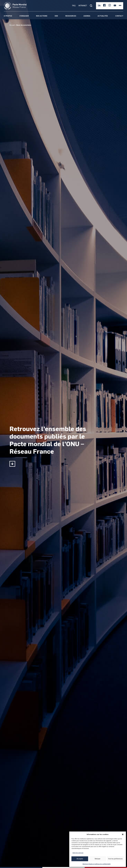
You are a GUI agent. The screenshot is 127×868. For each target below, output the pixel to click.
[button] (123, 834)
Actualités (103, 16)
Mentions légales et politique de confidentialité (97, 864)
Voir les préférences (115, 859)
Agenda (87, 16)
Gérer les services (78, 853)
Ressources (71, 16)
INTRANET (83, 6)
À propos (8, 16)
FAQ (74, 6)
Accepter (80, 859)
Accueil (12, 25)
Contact (119, 16)
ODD (56, 16)
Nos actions (42, 16)
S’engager (24, 16)
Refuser (98, 859)
